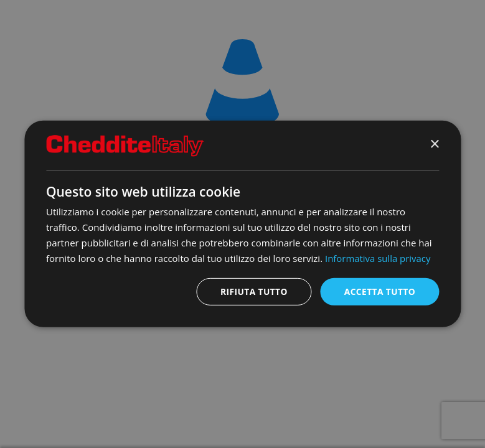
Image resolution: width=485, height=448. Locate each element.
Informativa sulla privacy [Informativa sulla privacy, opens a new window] (378, 258)
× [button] (434, 145)
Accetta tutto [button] (379, 292)
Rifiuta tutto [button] (252, 292)
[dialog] (242, 224)
